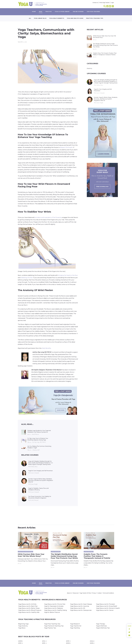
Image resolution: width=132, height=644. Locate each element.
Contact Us (95, 3)
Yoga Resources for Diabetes (53, 608)
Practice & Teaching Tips (95, 18)
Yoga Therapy (101, 624)
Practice (49, 12)
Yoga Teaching (75, 628)
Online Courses (78, 12)
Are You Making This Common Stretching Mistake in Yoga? (39, 447)
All (30, 18)
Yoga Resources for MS (78, 608)
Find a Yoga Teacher (104, 3)
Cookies (99, 593)
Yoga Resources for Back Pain (28, 606)
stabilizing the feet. (27, 278)
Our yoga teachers (93, 12)
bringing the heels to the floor (68, 275)
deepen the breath (66, 147)
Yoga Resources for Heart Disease (81, 604)
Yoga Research (75, 624)
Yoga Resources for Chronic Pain (55, 604)
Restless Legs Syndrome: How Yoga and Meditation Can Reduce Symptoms (39, 431)
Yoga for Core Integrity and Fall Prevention (40, 471)
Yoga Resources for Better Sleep (29, 608)
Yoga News (22, 628)
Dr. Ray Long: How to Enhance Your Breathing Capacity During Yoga (38, 439)
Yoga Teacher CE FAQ (85, 593)
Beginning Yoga (23, 624)
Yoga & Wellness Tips (103, 628)
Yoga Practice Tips (50, 628)
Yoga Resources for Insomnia (80, 606)
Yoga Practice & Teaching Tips (54, 626)
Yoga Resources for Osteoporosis (81, 610)
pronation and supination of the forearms (48, 217)
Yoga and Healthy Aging (75, 18)
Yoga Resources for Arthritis (27, 604)
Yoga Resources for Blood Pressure (30, 610)
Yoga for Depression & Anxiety (54, 606)
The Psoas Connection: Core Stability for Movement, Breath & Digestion (40, 497)
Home (34, 12)
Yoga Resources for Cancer (105, 610)
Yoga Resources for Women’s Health (108, 608)
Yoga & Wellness (101, 626)
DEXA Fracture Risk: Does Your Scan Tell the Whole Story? (104, 37)
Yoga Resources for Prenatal (105, 604)
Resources (76, 593)
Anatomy (89, 68)
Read (41, 12)
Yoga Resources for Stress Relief (106, 606)
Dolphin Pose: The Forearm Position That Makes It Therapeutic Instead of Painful (105, 54)
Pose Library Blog (40, 18)
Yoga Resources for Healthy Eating (55, 610)
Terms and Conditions (108, 593)
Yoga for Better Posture (52, 612)
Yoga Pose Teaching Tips (52, 624)
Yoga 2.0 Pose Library (62, 12)
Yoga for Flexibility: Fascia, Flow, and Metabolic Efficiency (38, 489)
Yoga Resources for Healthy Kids (29, 612)
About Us (69, 593)
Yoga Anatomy (23, 626)
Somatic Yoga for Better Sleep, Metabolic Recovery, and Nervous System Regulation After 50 (41, 480)
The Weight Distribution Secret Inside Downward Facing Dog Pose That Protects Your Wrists (105, 45)
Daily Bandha (46, 348)
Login (112, 3)
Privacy (94, 593)
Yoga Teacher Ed (76, 626)
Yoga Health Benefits (57, 18)
